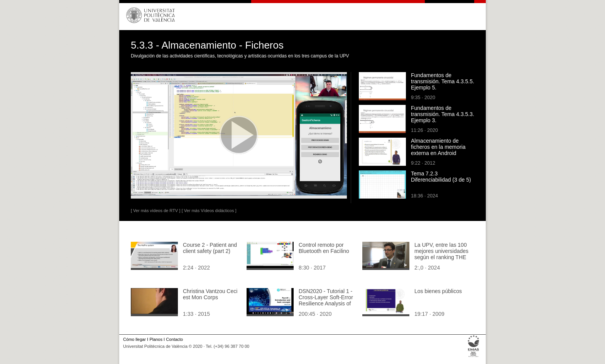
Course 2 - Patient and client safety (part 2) (210, 248)
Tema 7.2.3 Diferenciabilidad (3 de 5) (441, 177)
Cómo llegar (134, 339)
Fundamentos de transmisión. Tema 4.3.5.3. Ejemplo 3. (443, 114)
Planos (156, 339)
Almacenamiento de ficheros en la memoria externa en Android (438, 147)
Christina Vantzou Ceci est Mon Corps (210, 294)
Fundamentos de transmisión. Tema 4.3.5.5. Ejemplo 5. (443, 81)
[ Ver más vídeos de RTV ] (155, 211)
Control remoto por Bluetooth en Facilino (324, 248)
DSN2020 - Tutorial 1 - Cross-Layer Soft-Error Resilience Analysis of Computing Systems (326, 300)
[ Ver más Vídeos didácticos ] (209, 211)
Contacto (174, 339)
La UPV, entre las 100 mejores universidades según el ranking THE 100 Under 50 (441, 254)
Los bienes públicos (438, 291)
